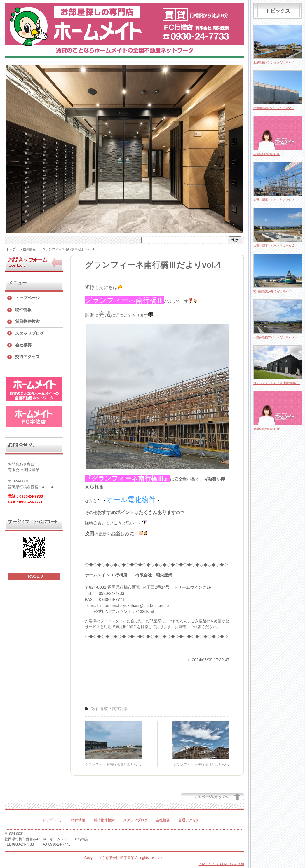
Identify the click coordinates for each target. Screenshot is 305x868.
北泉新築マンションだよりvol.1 (274, 62)
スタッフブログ (29, 333)
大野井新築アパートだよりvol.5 (274, 108)
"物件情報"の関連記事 (109, 709)
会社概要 (23, 345)
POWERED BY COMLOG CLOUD (221, 864)
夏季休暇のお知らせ (266, 429)
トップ (11, 249)
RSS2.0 (35, 576)
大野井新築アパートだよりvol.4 (274, 200)
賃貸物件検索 (27, 321)
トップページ (27, 298)
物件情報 (29, 249)
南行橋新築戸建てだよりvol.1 (272, 291)
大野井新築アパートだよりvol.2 (274, 337)
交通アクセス (27, 357)
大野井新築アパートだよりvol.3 (274, 246)
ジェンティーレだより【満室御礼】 (277, 383)
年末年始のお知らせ (266, 154)
